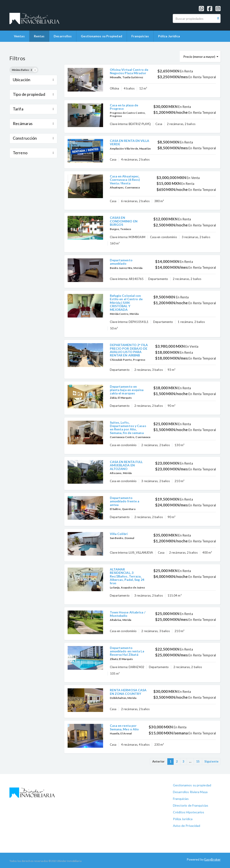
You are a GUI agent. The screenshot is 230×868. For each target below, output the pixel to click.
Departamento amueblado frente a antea (125, 501)
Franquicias (140, 36)
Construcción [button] (33, 138)
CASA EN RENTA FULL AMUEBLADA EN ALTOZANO (126, 465)
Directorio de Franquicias (191, 805)
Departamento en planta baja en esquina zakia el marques (127, 390)
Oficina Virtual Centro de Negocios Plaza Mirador (129, 71)
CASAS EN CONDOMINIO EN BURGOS (124, 221)
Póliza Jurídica (169, 36)
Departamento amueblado (121, 262)
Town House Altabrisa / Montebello (128, 614)
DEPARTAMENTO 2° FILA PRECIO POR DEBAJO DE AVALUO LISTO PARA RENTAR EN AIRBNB (129, 350)
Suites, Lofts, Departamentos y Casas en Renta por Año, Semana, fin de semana (128, 428)
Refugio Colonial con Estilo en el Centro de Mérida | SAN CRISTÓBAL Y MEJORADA (126, 303)
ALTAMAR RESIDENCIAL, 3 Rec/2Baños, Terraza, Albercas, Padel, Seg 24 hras (127, 576)
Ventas (19, 36)
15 (198, 761)
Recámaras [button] (33, 123)
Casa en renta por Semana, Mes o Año (124, 727)
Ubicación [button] (33, 80)
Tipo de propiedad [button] (33, 94)
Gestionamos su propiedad (192, 785)
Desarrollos (63, 36)
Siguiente (211, 761)
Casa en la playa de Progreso (124, 107)
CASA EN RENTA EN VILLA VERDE (129, 142)
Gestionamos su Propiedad (101, 36)
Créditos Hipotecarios (189, 812)
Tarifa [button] (33, 109)
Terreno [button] (33, 153)
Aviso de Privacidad (187, 826)
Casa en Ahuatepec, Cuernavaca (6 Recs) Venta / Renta (125, 180)
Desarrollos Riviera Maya (190, 792)
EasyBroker (212, 859)
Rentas (39, 36)
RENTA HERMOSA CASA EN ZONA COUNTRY (128, 692)
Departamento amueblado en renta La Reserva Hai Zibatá (127, 651)
